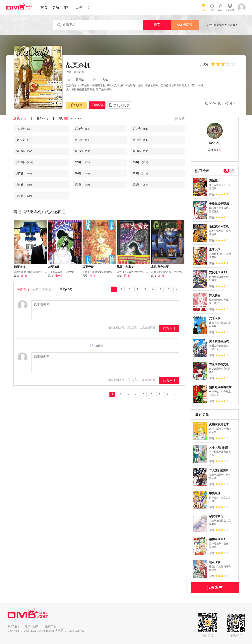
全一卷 (59, 276)
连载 (20, 118)
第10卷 (26, 162)
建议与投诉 (32, 627)
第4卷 (25, 185)
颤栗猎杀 (20, 267)
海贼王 (213, 181)
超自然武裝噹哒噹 (220, 387)
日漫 (79, 7)
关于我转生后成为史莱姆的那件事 (230, 341)
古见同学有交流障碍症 (223, 364)
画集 (67, 119)
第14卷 (142, 140)
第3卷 (83, 185)
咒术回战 (215, 318)
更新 (56, 7)
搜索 (157, 25)
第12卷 (84, 151)
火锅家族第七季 (219, 424)
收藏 (77, 105)
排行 (67, 7)
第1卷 (25, 196)
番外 (43, 118)
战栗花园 (54, 267)
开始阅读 (97, 105)
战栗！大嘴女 (125, 267)
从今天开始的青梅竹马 (223, 447)
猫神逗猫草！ (218, 539)
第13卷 (26, 151)
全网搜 (185, 25)
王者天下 (215, 250)
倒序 (182, 119)
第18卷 (84, 129)
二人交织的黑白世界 (222, 470)
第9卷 (83, 162)
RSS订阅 (215, 103)
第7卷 (25, 173)
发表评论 (169, 328)
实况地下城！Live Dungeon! (226, 272)
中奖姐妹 (215, 493)
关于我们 (13, 627)
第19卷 (26, 129)
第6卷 (83, 173)
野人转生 (215, 295)
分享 (232, 103)
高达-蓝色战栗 (160, 267)
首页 (44, 7)
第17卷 (142, 129)
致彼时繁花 (216, 516)
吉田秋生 (79, 72)
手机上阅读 (121, 105)
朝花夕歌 (215, 562)
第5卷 (141, 173)
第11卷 (142, 151)
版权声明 (51, 627)
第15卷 (84, 140)
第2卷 (141, 185)
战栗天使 (88, 267)
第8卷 (141, 162)
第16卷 (26, 140)
